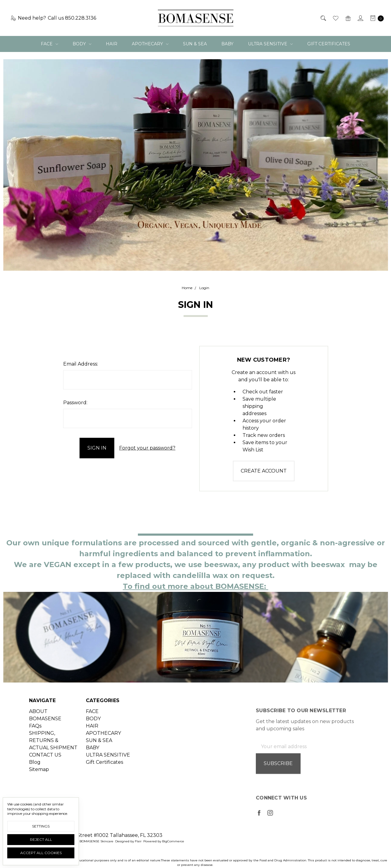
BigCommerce (173, 841)
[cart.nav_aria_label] (375, 18)
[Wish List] (335, 18)
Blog (35, 778)
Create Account (264, 471)
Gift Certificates (329, 44)
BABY (227, 44)
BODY (82, 44)
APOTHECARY (150, 44)
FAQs (35, 742)
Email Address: (81, 364)
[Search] (323, 18)
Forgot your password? (147, 448)
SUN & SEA (195, 44)
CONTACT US (45, 771)
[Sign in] (360, 18)
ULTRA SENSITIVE (270, 44)
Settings (41, 826)
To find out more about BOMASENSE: (195, 586)
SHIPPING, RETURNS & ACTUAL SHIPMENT (53, 756)
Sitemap (39, 785)
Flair (138, 841)
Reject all (41, 839)
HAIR (112, 44)
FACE (49, 44)
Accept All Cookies (41, 853)
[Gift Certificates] (348, 18)
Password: (75, 403)
